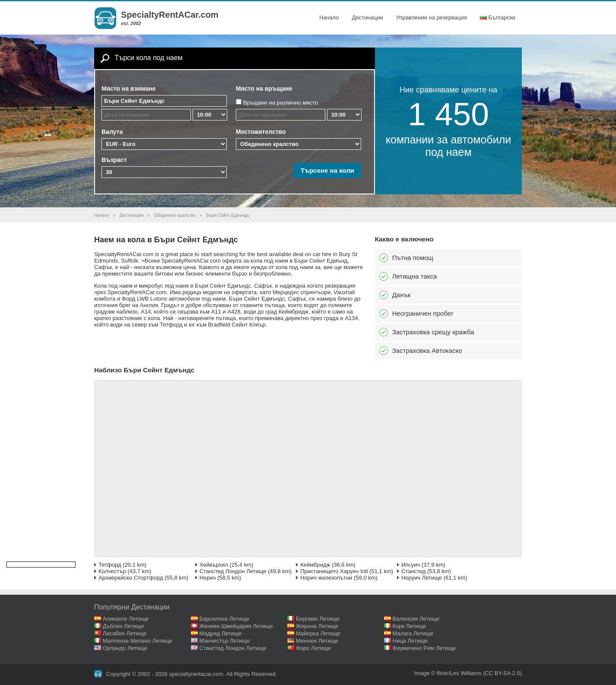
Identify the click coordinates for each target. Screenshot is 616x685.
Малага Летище (413, 633)
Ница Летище (410, 641)
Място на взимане (129, 89)
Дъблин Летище (124, 626)
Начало (329, 17)
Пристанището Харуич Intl (334, 571)
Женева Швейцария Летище (236, 626)
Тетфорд (110, 565)
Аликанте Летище (126, 619)
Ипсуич (411, 565)
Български (498, 17)
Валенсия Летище (416, 619)
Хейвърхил (214, 565)
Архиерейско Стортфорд (131, 578)
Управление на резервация (432, 17)
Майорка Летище (318, 633)
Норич (208, 578)
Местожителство (261, 132)
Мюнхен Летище (317, 641)
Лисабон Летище (125, 633)
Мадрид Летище (220, 633)
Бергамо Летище (318, 619)
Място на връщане (264, 89)
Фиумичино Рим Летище (424, 648)
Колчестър (112, 571)
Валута (112, 132)
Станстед (413, 571)
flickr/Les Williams (459, 673)
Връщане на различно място (281, 103)
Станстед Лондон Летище (233, 571)
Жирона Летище (317, 626)
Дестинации (368, 17)
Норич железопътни (326, 578)
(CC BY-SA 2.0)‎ (502, 673)
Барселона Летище (224, 619)
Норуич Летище (422, 578)
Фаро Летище (314, 648)
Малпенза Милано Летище (138, 641)
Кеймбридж (315, 565)
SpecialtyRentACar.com (170, 15)
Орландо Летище (125, 648)
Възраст (114, 160)
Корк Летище (410, 626)
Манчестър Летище (224, 641)
